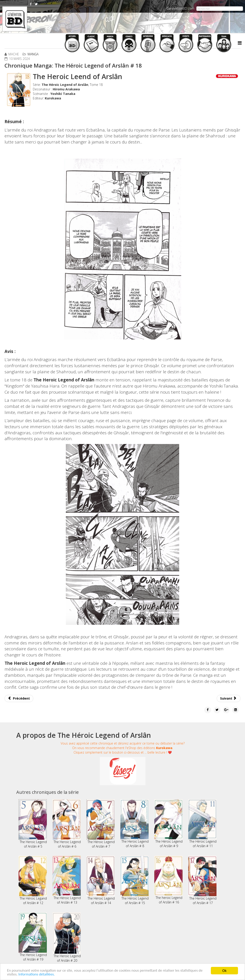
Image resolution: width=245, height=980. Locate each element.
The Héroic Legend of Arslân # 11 (202, 824)
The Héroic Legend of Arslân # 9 (168, 824)
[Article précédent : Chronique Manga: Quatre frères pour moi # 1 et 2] (19, 698)
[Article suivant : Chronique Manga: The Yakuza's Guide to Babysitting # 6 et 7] (229, 698)
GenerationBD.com (180, 8)
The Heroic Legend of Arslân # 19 (33, 937)
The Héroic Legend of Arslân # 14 (101, 880)
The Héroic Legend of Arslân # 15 (134, 880)
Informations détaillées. (37, 974)
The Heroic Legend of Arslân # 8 (134, 824)
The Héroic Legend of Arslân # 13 (67, 880)
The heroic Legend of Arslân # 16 (168, 880)
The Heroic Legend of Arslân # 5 (33, 824)
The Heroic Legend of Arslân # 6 (67, 824)
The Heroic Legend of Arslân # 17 (202, 880)
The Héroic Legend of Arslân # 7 (101, 824)
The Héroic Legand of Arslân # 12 (33, 880)
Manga (33, 54)
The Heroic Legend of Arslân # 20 (67, 937)
